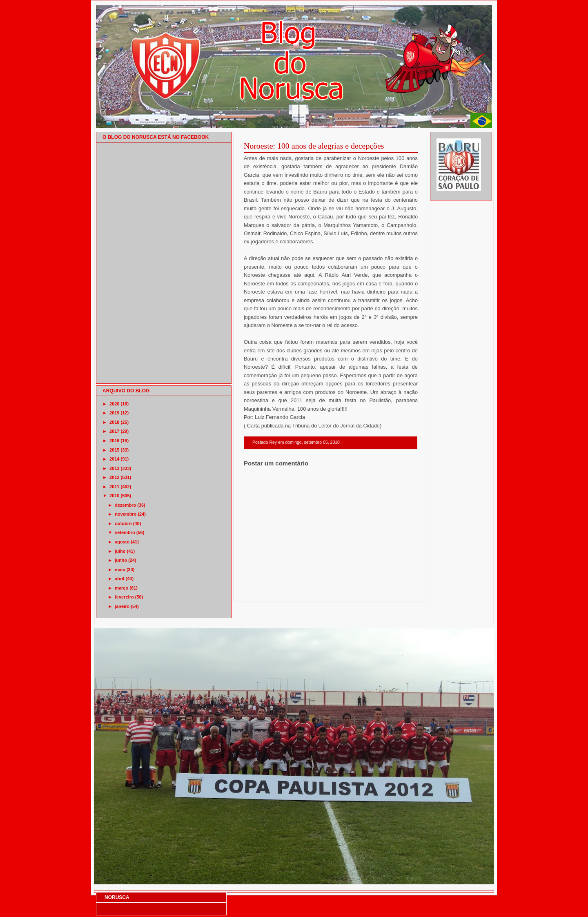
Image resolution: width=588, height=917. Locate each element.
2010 (114, 496)
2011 (114, 487)
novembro (126, 514)
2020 (114, 404)
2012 (114, 477)
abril (119, 579)
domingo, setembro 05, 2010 (312, 442)
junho (121, 560)
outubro (123, 523)
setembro (125, 532)
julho (120, 551)
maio (120, 570)
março (121, 588)
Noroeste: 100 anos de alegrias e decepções (314, 146)
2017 (114, 431)
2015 (114, 450)
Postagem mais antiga (396, 591)
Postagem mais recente (266, 591)
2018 (114, 422)
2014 (114, 459)
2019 (114, 413)
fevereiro (124, 597)
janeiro (122, 606)
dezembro (125, 505)
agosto (122, 542)
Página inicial (332, 591)
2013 (114, 468)
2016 (114, 441)
